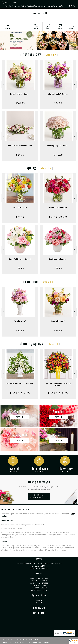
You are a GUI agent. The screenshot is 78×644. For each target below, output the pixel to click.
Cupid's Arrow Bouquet (58, 259)
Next (75, 85)
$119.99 (58, 155)
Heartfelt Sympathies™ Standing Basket (58, 384)
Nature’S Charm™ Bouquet (20, 94)
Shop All (50, 55)
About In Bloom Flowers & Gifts (15, 509)
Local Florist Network (34, 642)
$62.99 (20, 330)
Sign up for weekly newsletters (39, 496)
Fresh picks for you (39, 485)
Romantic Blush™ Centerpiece (20, 145)
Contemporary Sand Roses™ (58, 145)
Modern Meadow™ (58, 321)
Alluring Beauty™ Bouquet (58, 94)
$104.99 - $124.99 (20, 393)
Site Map (46, 642)
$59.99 (20, 268)
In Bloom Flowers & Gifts (39, 13)
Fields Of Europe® (20, 208)
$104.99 (20, 103)
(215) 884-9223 (11, 3)
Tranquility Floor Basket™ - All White (20, 383)
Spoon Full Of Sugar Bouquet (20, 259)
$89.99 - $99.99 (58, 217)
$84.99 (20, 155)
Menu (8, 28)
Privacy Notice (20, 642)
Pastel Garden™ (20, 321)
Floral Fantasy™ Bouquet (58, 208)
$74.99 (58, 103)
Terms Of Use (8, 642)
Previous (3, 85)
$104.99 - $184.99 (58, 393)
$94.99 (58, 330)
